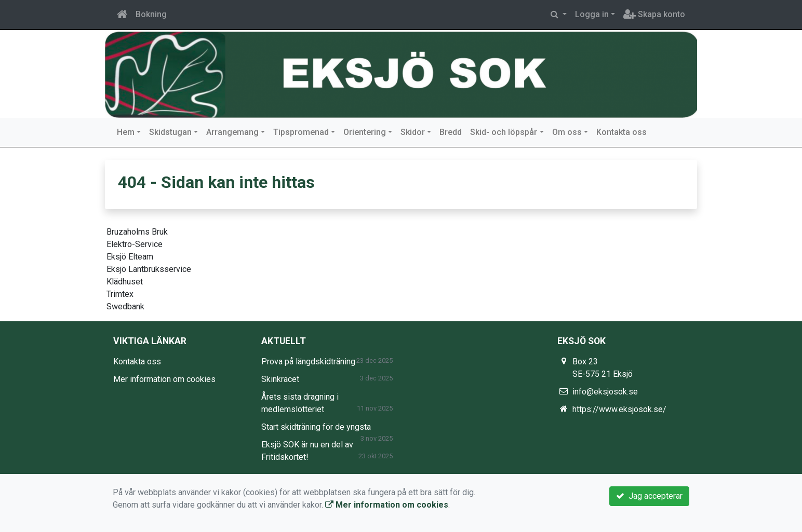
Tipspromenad (301, 132)
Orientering (365, 132)
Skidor (413, 132)
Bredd (451, 132)
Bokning (151, 14)
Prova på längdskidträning (308, 362)
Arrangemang (232, 132)
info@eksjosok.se (605, 392)
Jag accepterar (649, 496)
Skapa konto (654, 14)
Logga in (592, 14)
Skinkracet (280, 379)
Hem (126, 132)
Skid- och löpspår (504, 132)
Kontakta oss (621, 132)
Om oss (567, 132)
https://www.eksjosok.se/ (619, 409)
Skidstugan (170, 132)
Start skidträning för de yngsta (316, 427)
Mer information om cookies (164, 379)
